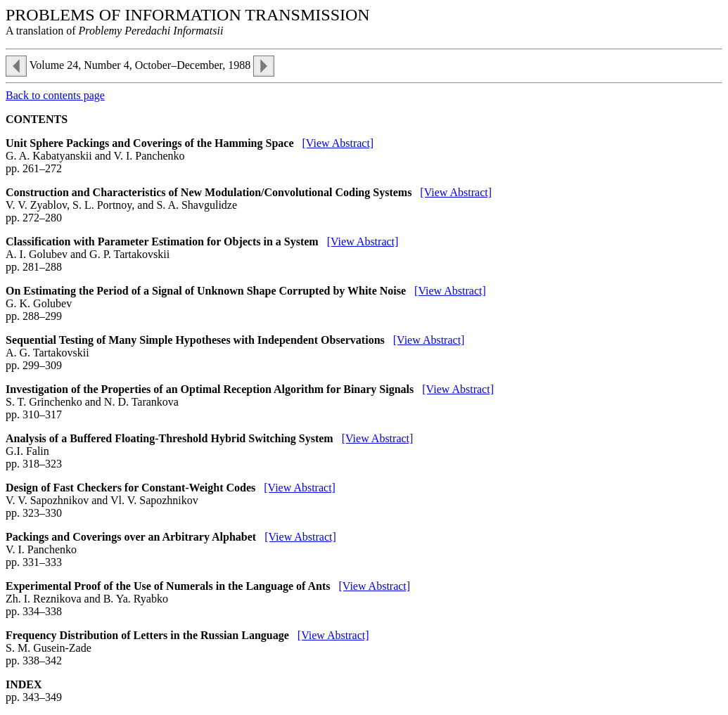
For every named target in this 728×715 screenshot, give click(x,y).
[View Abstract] (338, 143)
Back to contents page (55, 95)
